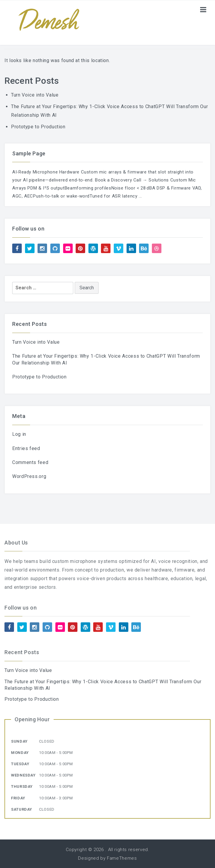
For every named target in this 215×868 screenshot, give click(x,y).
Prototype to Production (38, 127)
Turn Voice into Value (35, 95)
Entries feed (26, 448)
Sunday (19, 741)
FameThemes (122, 858)
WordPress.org (29, 476)
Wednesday (23, 775)
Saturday (22, 809)
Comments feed (30, 462)
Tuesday (20, 764)
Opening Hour (32, 719)
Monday (20, 753)
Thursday (22, 786)
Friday (18, 798)
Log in (19, 434)
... (140, 196)
